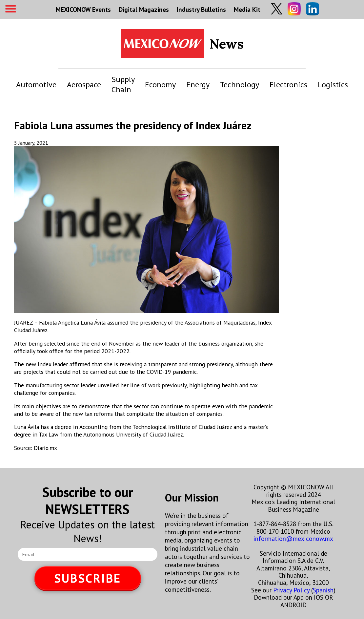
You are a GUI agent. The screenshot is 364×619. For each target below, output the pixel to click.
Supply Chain (123, 84)
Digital (144, 9)
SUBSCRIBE (88, 578)
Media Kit (247, 9)
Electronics (288, 85)
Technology (240, 85)
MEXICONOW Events (83, 9)
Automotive (36, 85)
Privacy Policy (291, 590)
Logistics (333, 85)
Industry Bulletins (201, 9)
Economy (160, 85)
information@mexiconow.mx (293, 538)
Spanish (323, 590)
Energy (198, 85)
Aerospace (84, 85)
